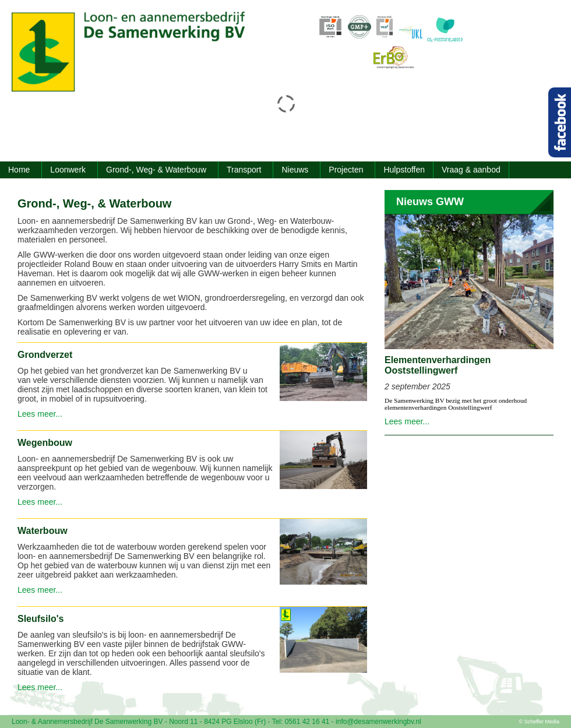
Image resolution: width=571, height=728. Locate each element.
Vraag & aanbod (471, 170)
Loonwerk (68, 170)
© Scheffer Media (540, 722)
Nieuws (295, 170)
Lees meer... (40, 414)
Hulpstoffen (404, 170)
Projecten (346, 170)
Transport (244, 170)
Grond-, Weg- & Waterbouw (156, 170)
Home (19, 170)
